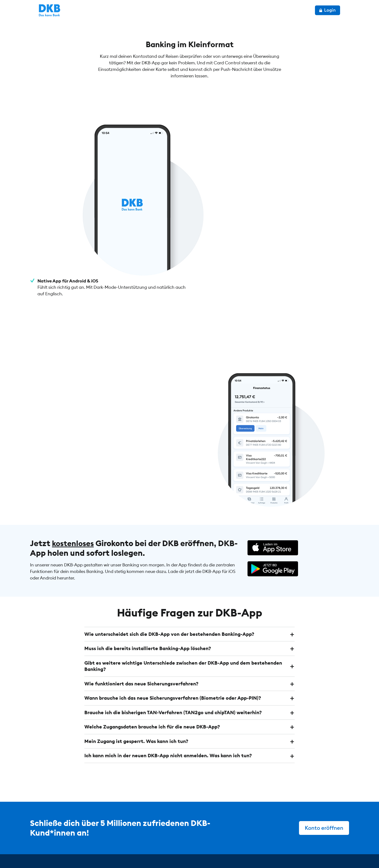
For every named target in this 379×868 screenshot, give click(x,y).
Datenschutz (92, 854)
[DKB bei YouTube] (307, 835)
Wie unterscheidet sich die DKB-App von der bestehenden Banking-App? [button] (169, 587)
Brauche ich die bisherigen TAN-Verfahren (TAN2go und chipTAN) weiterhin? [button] (173, 664)
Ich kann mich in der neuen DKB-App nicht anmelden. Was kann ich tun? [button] (168, 707)
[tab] (189, 587)
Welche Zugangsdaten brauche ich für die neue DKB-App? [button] (152, 679)
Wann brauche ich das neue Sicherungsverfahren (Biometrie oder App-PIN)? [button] (173, 650)
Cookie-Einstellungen (173, 854)
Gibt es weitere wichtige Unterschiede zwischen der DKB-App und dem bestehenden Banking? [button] (183, 619)
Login (336, 10)
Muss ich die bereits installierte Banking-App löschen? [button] (148, 601)
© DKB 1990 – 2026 (49, 854)
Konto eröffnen (324, 779)
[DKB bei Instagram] (320, 835)
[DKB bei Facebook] (332, 835)
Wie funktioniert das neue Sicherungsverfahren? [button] (141, 636)
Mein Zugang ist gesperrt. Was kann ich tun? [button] (136, 693)
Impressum (128, 854)
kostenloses (74, 496)
